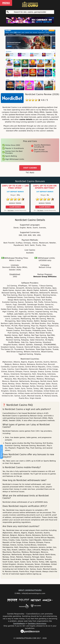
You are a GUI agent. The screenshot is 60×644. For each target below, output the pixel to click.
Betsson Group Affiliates (45, 277)
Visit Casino (30, 168)
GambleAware (19, 623)
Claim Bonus (15, 207)
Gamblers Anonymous (37, 623)
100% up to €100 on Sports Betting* (45, 187)
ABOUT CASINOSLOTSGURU (30, 590)
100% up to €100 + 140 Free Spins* (15, 187)
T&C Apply (30, 173)
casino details (26, 119)
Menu (6, 3)
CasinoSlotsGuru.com (26, 638)
